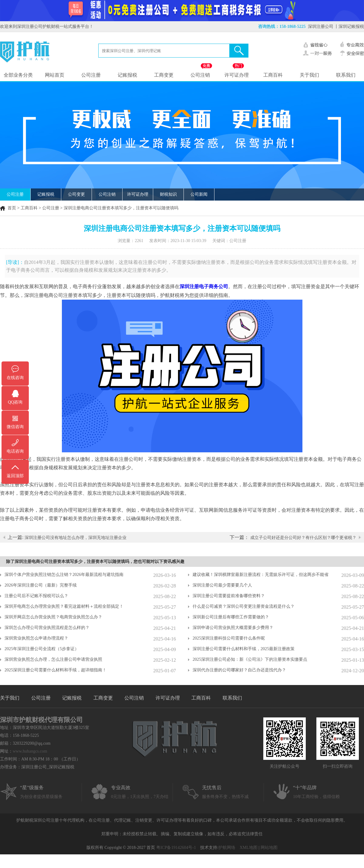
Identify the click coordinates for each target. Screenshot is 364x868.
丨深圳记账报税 (349, 27)
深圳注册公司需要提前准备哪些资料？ (229, 596)
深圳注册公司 (321, 27)
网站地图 (269, 848)
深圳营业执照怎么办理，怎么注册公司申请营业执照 (53, 659)
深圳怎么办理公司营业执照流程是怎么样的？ (47, 628)
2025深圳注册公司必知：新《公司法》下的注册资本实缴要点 (250, 659)
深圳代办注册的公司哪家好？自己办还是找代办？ (239, 670)
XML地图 (249, 848)
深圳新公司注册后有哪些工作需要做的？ (231, 617)
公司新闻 (199, 194)
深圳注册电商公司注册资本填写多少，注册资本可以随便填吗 (121, 208)
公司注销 (200, 75)
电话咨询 (15, 451)
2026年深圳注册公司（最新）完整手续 (41, 585)
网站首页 (55, 75)
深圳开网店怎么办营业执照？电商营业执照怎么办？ (53, 617)
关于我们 (309, 75)
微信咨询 (15, 427)
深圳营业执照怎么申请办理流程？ (36, 638)
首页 (12, 208)
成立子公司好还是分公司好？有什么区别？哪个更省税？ (303, 538)
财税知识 (168, 194)
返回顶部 (15, 476)
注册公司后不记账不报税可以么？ (36, 596)
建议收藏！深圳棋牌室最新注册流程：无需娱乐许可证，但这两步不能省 (261, 575)
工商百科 (273, 75)
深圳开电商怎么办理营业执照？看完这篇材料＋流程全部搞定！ (64, 606)
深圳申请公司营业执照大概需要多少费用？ (233, 628)
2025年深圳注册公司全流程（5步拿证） (42, 649)
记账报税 (127, 75)
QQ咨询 (15, 402)
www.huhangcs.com (30, 751)
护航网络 (227, 848)
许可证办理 (237, 75)
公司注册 (91, 75)
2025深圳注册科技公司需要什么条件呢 (229, 638)
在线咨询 (15, 378)
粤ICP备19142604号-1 (176, 848)
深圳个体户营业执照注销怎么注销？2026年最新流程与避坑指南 (64, 575)
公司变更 (76, 194)
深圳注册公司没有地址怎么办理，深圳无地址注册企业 (76, 538)
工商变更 (164, 75)
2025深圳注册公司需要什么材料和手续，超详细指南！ (56, 670)
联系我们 (346, 75)
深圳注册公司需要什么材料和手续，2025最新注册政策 (244, 649)
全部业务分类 (18, 75)
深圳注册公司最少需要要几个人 (222, 585)
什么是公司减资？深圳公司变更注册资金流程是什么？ (244, 606)
